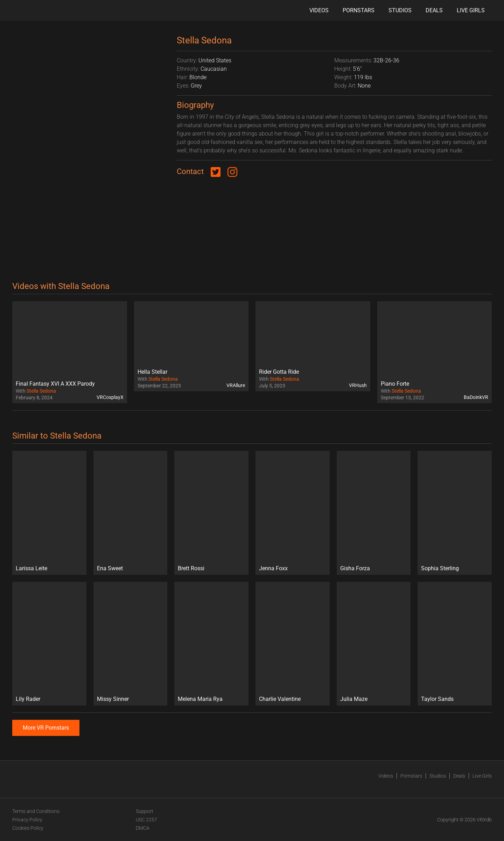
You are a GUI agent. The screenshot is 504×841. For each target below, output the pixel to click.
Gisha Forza (355, 568)
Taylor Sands (437, 699)
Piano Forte (395, 384)
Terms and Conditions (36, 811)
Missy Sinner (113, 699)
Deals (434, 10)
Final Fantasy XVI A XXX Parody (55, 384)
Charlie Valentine (280, 699)
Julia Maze (354, 699)
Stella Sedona (41, 391)
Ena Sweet (110, 568)
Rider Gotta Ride (279, 372)
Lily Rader (28, 699)
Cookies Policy (28, 828)
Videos (319, 10)
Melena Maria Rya (200, 699)
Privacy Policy (27, 820)
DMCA (143, 828)
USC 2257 (146, 820)
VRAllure (236, 385)
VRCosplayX (110, 397)
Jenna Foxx (273, 568)
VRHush (358, 385)
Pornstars (359, 10)
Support (145, 811)
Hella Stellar (152, 372)
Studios (400, 10)
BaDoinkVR (476, 397)
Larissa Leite (31, 568)
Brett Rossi (191, 568)
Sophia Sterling (440, 568)
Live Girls (471, 10)
